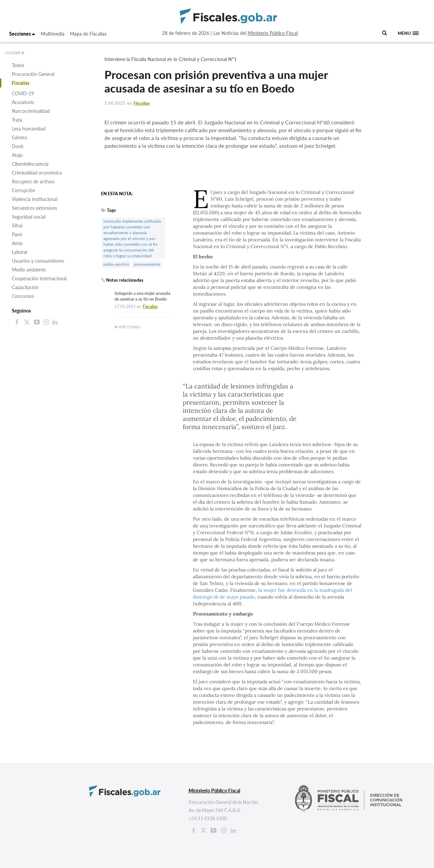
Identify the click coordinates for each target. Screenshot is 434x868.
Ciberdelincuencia (30, 164)
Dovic (18, 146)
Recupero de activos (33, 181)
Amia (17, 243)
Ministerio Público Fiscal (273, 33)
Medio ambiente (29, 270)
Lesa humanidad (29, 129)
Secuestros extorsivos (34, 208)
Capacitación (25, 287)
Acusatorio (23, 102)
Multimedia (53, 34)
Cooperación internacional (39, 278)
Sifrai (17, 226)
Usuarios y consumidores (38, 261)
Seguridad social (29, 217)
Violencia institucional (35, 199)
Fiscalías (21, 83)
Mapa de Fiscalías (88, 34)
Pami (17, 234)
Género (19, 137)
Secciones (22, 34)
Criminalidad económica (37, 173)
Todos (18, 65)
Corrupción (24, 190)
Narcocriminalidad (31, 111)
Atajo (17, 155)
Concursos (23, 296)
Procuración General (33, 74)
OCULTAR (15, 53)
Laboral (19, 252)
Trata (17, 120)
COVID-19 (23, 93)
